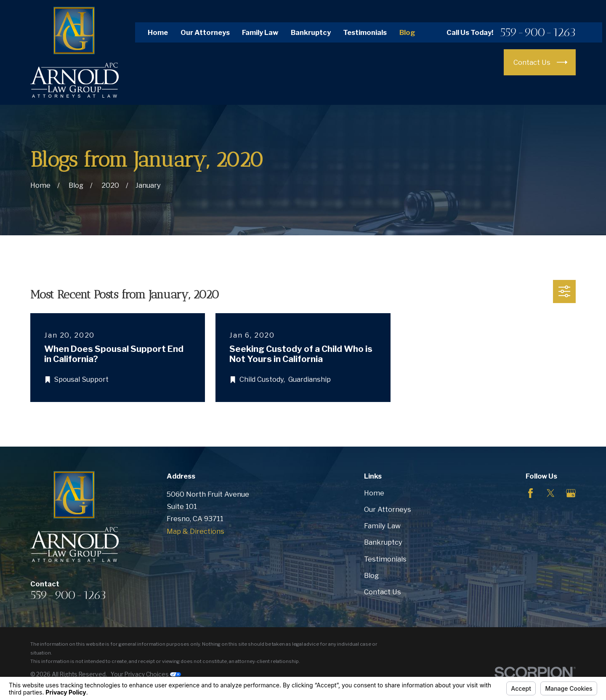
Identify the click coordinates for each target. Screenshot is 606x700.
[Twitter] (551, 493)
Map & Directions (195, 531)
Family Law (260, 32)
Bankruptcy (311, 32)
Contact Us (383, 592)
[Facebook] (530, 493)
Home (158, 32)
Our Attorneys (205, 32)
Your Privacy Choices (146, 674)
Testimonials (365, 32)
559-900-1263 (538, 32)
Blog (407, 32)
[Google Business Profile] (571, 493)
